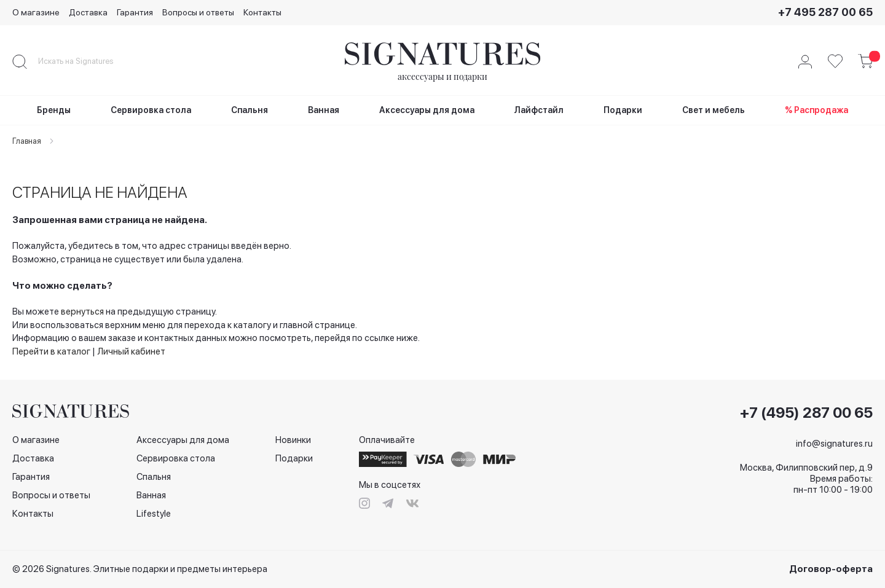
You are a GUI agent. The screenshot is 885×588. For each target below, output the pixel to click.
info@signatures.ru (834, 444)
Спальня (154, 477)
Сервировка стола (176, 458)
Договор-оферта (831, 569)
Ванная (151, 495)
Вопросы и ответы (198, 12)
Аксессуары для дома (183, 440)
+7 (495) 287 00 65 (806, 413)
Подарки (294, 458)
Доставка (88, 12)
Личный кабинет (131, 351)
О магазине (36, 12)
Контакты (262, 12)
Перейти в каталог (51, 351)
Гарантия (135, 12)
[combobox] (86, 61)
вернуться (82, 312)
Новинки (293, 440)
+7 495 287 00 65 (825, 12)
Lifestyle (154, 514)
